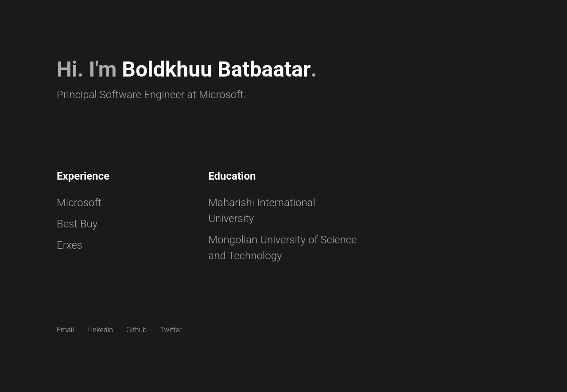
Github (136, 330)
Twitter (171, 330)
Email (65, 330)
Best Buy (77, 224)
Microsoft (79, 203)
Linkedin (100, 330)
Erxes (70, 245)
